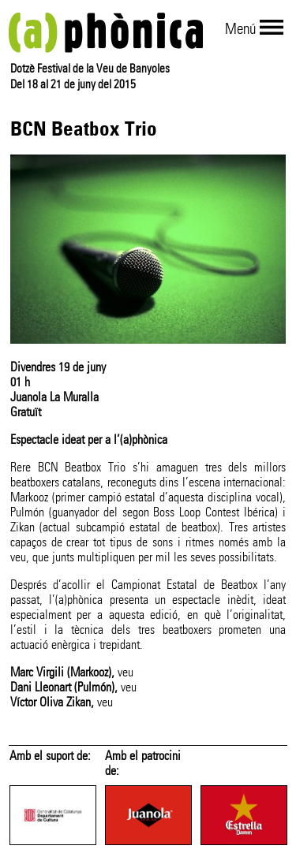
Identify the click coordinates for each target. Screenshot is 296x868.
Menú (240, 29)
